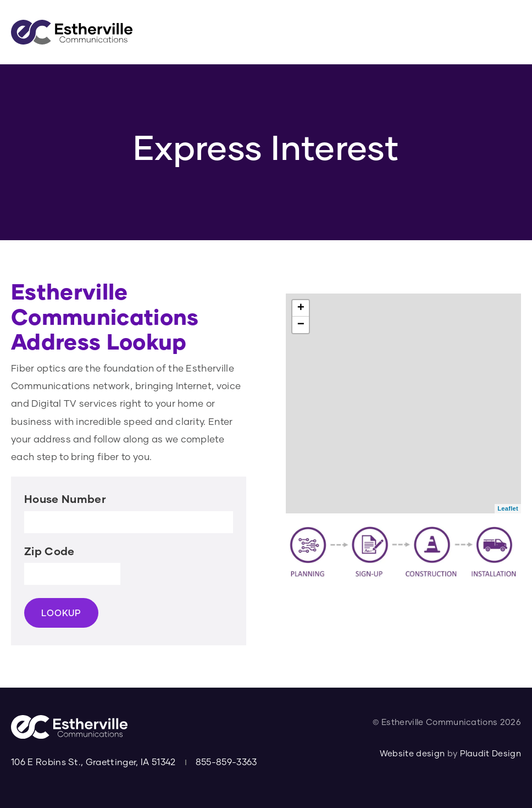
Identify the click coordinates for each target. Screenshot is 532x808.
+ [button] (301, 312)
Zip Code (49, 555)
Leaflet (508, 512)
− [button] (301, 328)
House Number (65, 502)
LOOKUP (61, 616)
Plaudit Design (491, 753)
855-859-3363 (226, 762)
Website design (412, 753)
